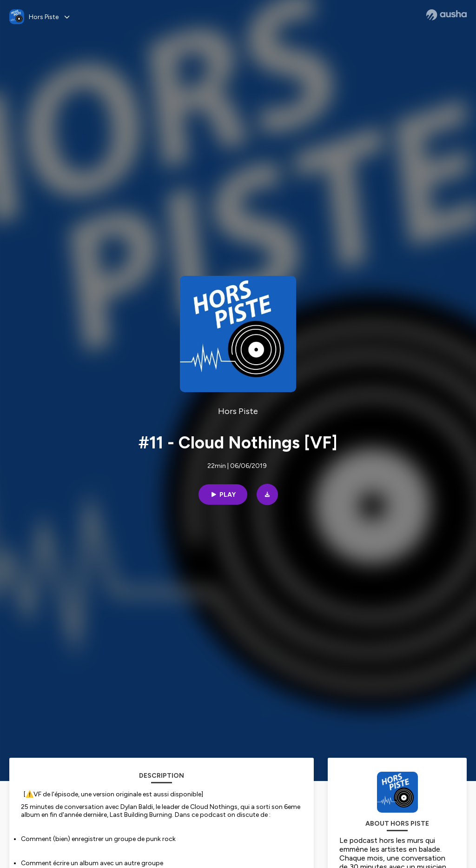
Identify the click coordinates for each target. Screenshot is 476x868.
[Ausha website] (446, 15)
